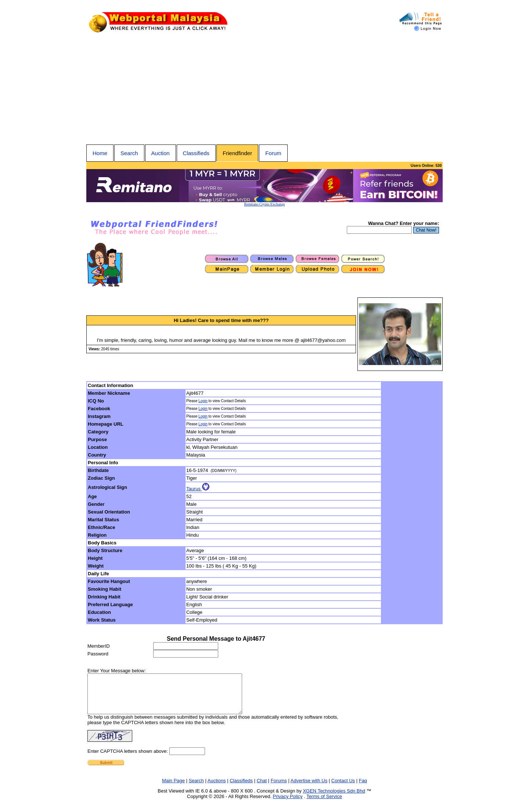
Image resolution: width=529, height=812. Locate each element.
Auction (161, 153)
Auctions (217, 788)
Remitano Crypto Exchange (264, 204)
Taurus (198, 489)
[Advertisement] (264, 89)
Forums (279, 788)
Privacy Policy (288, 804)
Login (203, 401)
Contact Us (343, 788)
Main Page (173, 788)
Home (100, 153)
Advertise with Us (309, 788)
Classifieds (196, 153)
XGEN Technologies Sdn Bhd (334, 799)
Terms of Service (324, 804)
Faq (363, 788)
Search (129, 153)
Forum (273, 153)
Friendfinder (237, 153)
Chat (262, 788)
